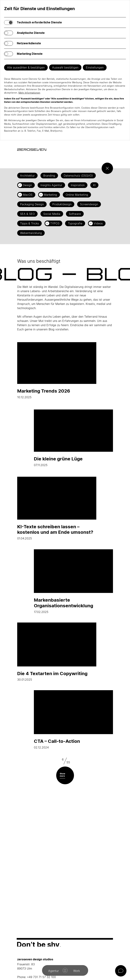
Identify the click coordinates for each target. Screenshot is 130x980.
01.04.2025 (57, 508)
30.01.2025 (57, 652)
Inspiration (78, 185)
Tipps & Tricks (29, 223)
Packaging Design (32, 204)
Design (27, 185)
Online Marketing (77, 195)
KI (94, 185)
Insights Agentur (51, 185)
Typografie (75, 223)
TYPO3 (55, 223)
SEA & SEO (27, 214)
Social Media (52, 214)
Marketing (50, 195)
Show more (62, 775)
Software (75, 214)
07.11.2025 (73, 437)
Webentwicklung (31, 233)
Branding (49, 176)
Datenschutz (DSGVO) (78, 176)
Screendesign (89, 204)
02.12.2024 (73, 720)
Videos (98, 223)
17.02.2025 (73, 581)
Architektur (27, 176)
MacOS (28, 195)
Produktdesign (62, 204)
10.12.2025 (57, 369)
